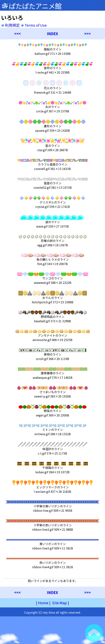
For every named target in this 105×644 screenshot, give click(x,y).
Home (43, 603)
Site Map (59, 603)
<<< (17, 34)
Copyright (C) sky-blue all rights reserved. (52, 612)
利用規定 (11, 25)
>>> (88, 34)
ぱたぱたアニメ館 (35, 6)
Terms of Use (34, 25)
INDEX (52, 34)
